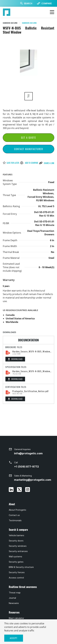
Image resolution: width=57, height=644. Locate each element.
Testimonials (15, 520)
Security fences (17, 572)
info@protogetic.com (28, 453)
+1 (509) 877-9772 (26, 467)
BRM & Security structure (21, 567)
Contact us (14, 515)
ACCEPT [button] (14, 638)
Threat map (15, 593)
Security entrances (18, 551)
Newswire (14, 603)
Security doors (16, 541)
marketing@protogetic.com (33, 480)
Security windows (18, 546)
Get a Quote (29, 138)
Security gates (16, 562)
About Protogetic (18, 510)
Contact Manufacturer (29, 149)
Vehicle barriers (16, 535)
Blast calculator (16, 618)
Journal (12, 598)
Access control (16, 578)
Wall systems (15, 557)
